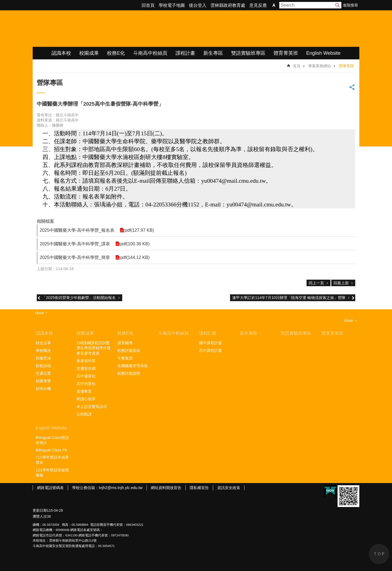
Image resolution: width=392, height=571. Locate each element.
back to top (379, 554)
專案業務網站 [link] (320, 66)
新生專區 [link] (213, 53)
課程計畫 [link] (185, 53)
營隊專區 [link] (346, 66)
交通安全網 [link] (86, 368)
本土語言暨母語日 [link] (92, 407)
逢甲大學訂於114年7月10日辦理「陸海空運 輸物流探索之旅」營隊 (289, 298)
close (348, 320)
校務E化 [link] (116, 53)
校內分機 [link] (43, 389)
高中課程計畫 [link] (210, 350)
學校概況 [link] (43, 350)
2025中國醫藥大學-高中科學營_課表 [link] (75, 244)
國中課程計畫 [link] (210, 343)
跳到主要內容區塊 (3, 3)
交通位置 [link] (43, 373)
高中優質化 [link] (86, 376)
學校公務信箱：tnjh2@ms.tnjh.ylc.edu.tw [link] (107, 488)
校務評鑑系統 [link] (129, 350)
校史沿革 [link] (43, 343)
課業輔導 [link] (125, 343)
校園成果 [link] (89, 53)
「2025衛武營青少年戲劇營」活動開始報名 (79, 298)
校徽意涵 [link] (43, 358)
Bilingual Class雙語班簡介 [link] (52, 440)
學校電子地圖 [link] (172, 5)
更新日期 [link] (40, 510)
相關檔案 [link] (45, 221)
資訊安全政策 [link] (229, 488)
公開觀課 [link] (84, 414)
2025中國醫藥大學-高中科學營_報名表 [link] (77, 230)
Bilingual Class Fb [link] (51, 450)
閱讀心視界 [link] (86, 399)
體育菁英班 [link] (286, 53)
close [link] (39, 313)
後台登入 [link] (198, 5)
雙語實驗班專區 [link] (248, 53)
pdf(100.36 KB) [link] (135, 244)
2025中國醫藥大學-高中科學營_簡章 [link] (75, 257)
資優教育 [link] (84, 391)
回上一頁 (316, 283)
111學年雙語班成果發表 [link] (52, 460)
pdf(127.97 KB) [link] (139, 230)
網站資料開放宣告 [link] (166, 488)
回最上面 (341, 283)
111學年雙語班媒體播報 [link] (52, 473)
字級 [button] (274, 5)
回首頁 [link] (148, 5)
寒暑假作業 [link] (86, 361)
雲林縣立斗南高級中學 (90, 29)
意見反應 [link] (258, 5)
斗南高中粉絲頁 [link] (150, 53)
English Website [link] (323, 53)
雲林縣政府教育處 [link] (228, 5)
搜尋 (338, 5)
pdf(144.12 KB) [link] (135, 257)
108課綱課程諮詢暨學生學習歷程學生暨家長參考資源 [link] (94, 348)
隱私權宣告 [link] (199, 488)
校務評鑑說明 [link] (129, 373)
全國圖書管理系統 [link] (133, 366)
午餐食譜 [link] (125, 358)
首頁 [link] (297, 66)
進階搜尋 (350, 5)
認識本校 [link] (61, 53)
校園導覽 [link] (43, 381)
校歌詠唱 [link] (43, 366)
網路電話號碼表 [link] (50, 488)
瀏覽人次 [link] (40, 516)
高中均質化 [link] (86, 384)
